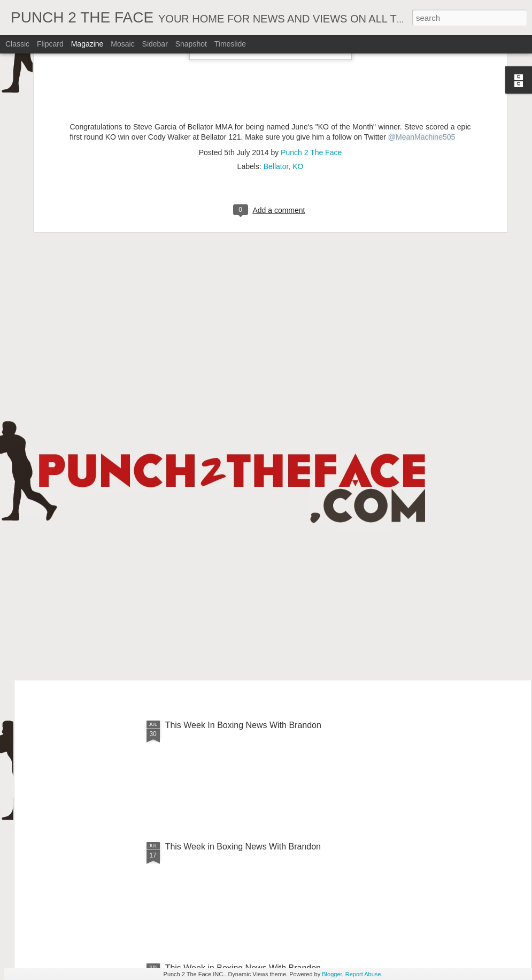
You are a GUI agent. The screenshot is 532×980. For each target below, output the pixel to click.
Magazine (87, 44)
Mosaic (122, 44)
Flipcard (50, 44)
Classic (17, 44)
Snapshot (191, 44)
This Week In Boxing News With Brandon (243, 604)
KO (298, 63)
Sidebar (155, 44)
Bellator (276, 63)
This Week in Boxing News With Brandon (243, 847)
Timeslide (230, 44)
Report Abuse (363, 974)
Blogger (332, 974)
